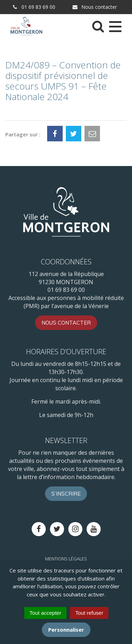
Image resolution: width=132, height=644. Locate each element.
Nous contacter (94, 7)
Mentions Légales (66, 559)
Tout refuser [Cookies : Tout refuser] (89, 613)
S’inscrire (66, 494)
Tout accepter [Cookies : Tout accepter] (45, 613)
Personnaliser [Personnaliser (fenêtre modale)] (66, 630)
